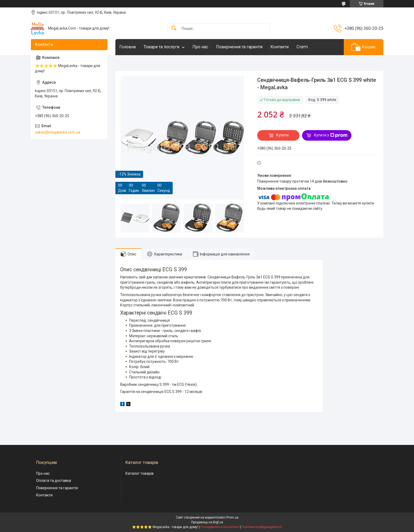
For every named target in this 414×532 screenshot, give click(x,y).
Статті (302, 47)
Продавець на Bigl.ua (207, 522)
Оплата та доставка (54, 481)
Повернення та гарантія (239, 47)
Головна (128, 47)
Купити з (331, 135)
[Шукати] (174, 28)
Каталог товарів (140, 473)
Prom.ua (232, 517)
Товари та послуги (161, 47)
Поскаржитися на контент (220, 527)
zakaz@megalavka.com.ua (58, 132)
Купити (282, 135)
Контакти (279, 47)
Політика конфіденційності (262, 527)
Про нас (200, 47)
